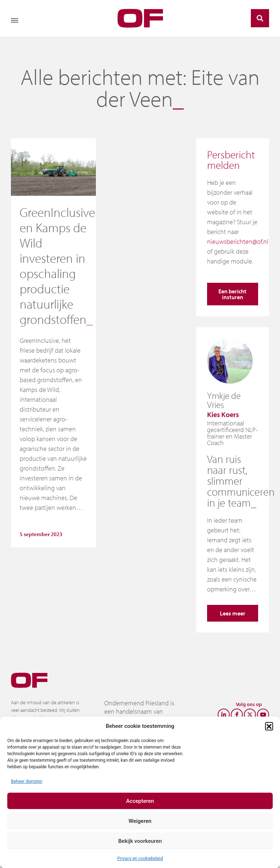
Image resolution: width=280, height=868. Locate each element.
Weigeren (140, 821)
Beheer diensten (27, 781)
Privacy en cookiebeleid (140, 859)
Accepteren (140, 801)
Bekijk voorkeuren (140, 841)
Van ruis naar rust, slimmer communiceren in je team (241, 481)
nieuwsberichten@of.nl (238, 241)
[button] (269, 726)
